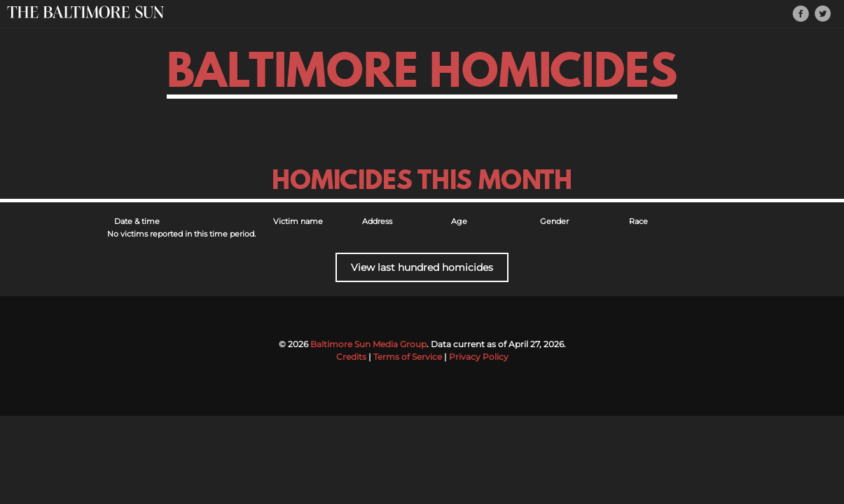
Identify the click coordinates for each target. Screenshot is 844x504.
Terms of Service (408, 357)
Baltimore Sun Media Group (368, 344)
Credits (351, 357)
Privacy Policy (479, 357)
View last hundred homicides (422, 267)
